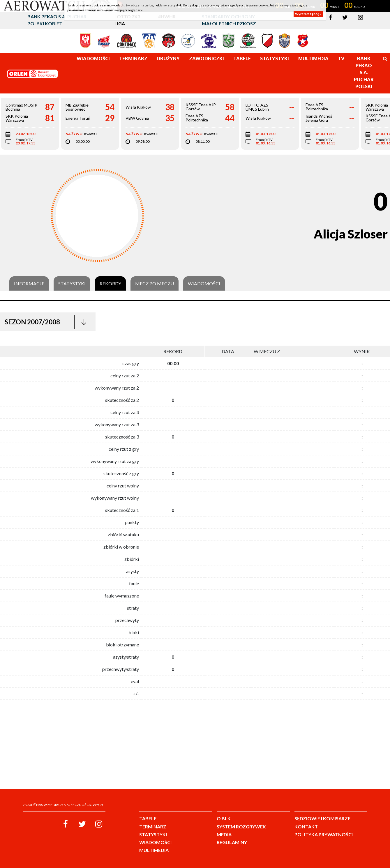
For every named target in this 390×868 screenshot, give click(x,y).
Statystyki (72, 284)
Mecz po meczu (155, 284)
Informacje (29, 284)
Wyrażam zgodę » (308, 14)
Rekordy (110, 284)
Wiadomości (204, 284)
